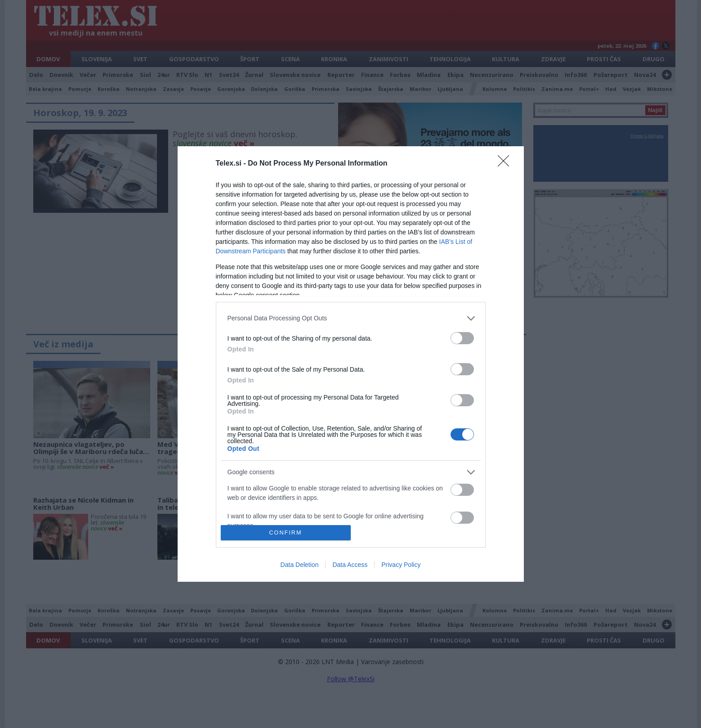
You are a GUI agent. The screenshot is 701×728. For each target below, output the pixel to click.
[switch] (462, 338)
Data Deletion (300, 565)
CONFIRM (286, 533)
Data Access (350, 565)
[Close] (506, 164)
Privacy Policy (401, 565)
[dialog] (351, 364)
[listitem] (351, 318)
